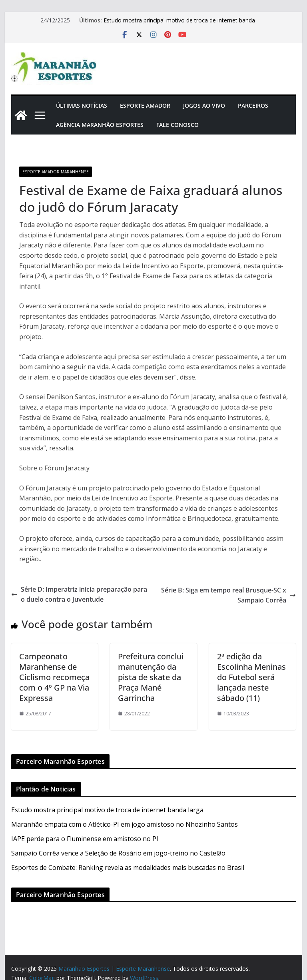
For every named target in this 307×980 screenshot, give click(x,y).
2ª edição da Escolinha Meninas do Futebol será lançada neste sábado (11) (251, 677)
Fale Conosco (177, 125)
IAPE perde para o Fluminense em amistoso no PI (85, 839)
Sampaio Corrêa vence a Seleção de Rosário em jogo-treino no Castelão (118, 853)
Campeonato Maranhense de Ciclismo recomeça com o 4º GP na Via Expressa (54, 677)
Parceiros (253, 105)
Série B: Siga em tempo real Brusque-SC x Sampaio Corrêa (228, 595)
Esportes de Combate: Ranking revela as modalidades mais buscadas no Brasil (128, 868)
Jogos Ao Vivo (204, 105)
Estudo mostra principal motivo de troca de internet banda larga (107, 810)
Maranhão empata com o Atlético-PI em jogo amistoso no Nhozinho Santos (125, 824)
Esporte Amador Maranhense (56, 172)
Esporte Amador (145, 105)
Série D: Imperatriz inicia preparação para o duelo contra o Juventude (79, 594)
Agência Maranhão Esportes (100, 125)
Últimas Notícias (82, 105)
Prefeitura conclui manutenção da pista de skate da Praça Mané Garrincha (151, 677)
